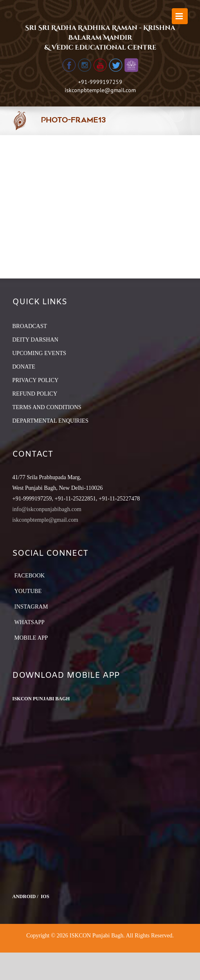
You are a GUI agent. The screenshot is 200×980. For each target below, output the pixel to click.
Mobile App (31, 638)
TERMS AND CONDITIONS (47, 407)
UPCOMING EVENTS (39, 353)
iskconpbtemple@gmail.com (100, 90)
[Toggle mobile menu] (180, 16)
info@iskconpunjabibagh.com (47, 509)
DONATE (24, 367)
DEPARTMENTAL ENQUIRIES (50, 421)
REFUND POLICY (35, 394)
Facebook (29, 576)
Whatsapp (29, 622)
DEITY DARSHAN (35, 340)
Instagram (31, 607)
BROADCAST (30, 326)
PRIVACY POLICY (35, 380)
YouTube (28, 591)
